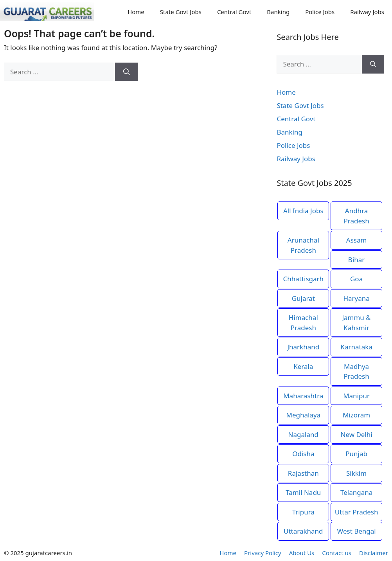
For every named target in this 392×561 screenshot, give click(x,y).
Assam (357, 240)
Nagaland (303, 434)
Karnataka (356, 347)
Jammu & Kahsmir (356, 323)
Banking (278, 12)
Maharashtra (303, 396)
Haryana (356, 298)
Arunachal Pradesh (303, 245)
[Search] (127, 72)
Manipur (356, 396)
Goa (356, 279)
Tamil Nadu (303, 492)
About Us (302, 553)
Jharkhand (303, 347)
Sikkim (356, 473)
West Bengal (356, 531)
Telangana (356, 492)
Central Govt (234, 12)
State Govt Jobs (181, 12)
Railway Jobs (367, 12)
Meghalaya (303, 415)
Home (136, 12)
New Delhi (356, 434)
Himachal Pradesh (303, 323)
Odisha (303, 454)
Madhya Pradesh (356, 371)
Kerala (303, 366)
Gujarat (303, 298)
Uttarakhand (303, 531)
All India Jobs (303, 211)
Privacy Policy (263, 553)
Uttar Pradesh (357, 512)
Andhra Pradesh (356, 216)
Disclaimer (374, 553)
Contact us (337, 553)
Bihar (357, 260)
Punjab (356, 454)
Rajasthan (303, 473)
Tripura (303, 512)
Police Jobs (320, 12)
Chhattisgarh (303, 279)
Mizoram (356, 415)
